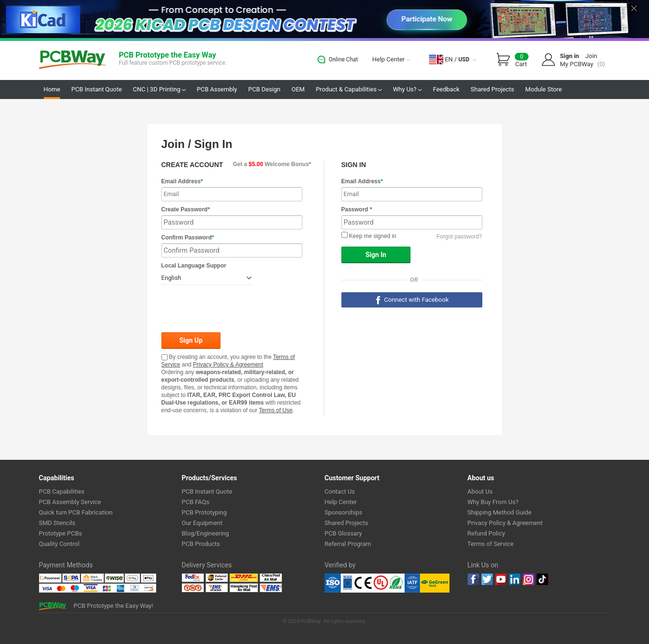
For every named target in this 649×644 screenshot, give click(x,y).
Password (357, 209)
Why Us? (407, 89)
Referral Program (348, 544)
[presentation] (234, 309)
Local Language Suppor (194, 266)
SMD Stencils (57, 523)
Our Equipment (202, 523)
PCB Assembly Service (70, 502)
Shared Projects (492, 89)
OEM (298, 89)
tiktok (542, 579)
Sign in (569, 56)
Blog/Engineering (205, 533)
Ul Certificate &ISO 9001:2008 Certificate (372, 583)
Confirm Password (188, 238)
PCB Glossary (344, 533)
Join (591, 56)
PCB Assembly (217, 89)
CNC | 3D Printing (159, 89)
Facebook (473, 579)
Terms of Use (276, 410)
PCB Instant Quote (97, 89)
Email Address (182, 181)
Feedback (446, 89)
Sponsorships (344, 512)
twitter (487, 579)
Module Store (544, 89)
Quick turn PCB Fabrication (76, 512)
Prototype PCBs (61, 533)
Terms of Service (491, 544)
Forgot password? (459, 237)
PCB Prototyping (205, 512)
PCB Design (264, 89)
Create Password (186, 209)
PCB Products (201, 544)
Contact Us (340, 491)
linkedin (515, 579)
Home (52, 89)
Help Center (391, 59)
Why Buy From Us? (493, 502)
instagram (529, 579)
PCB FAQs (196, 502)
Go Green (435, 583)
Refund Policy (486, 533)
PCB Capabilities (62, 491)
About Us (480, 491)
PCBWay (73, 60)
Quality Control (59, 544)
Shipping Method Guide (500, 512)
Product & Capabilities (349, 89)
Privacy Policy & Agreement (228, 365)
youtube (501, 579)
